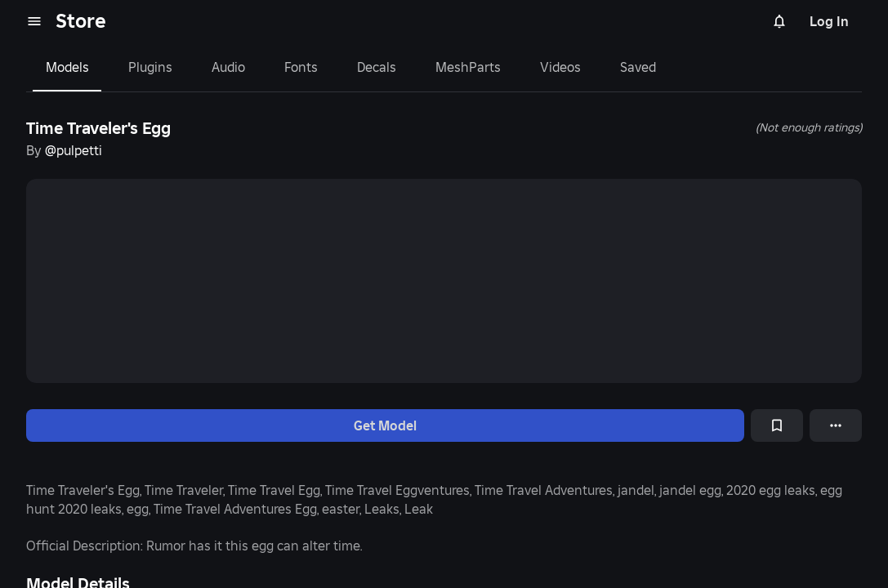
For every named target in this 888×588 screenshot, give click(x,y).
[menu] (34, 21)
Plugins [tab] (150, 67)
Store (81, 21)
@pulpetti (74, 150)
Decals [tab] (377, 67)
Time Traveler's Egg (98, 128)
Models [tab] (67, 67)
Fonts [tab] (301, 67)
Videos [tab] (560, 67)
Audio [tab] (228, 67)
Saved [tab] (638, 67)
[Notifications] (779, 21)
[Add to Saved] (777, 425)
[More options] (836, 425)
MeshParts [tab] (468, 67)
